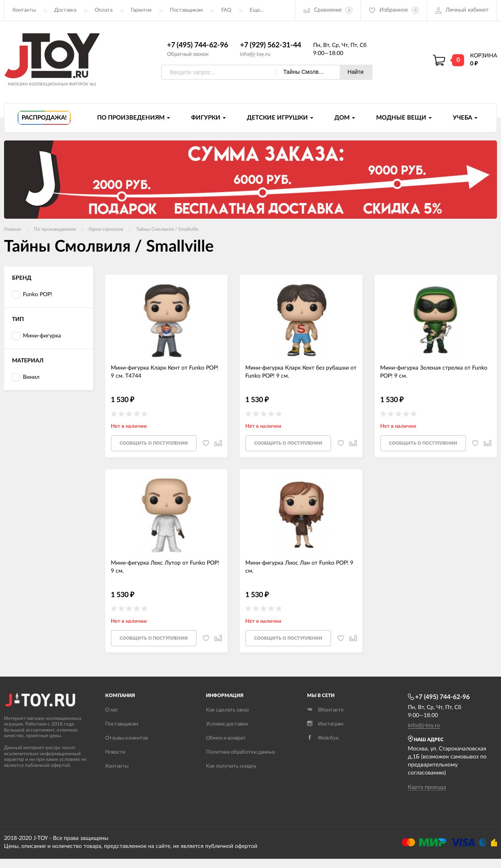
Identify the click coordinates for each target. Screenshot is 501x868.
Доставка (65, 10)
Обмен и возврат (226, 738)
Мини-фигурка (37, 336)
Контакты (24, 10)
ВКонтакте (325, 710)
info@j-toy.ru (255, 54)
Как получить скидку (231, 766)
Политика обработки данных (240, 752)
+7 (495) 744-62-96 (198, 45)
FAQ (226, 10)
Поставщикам (186, 10)
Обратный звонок (188, 54)
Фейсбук (323, 738)
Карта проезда (427, 787)
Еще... (257, 10)
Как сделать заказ (227, 710)
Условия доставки (227, 724)
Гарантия (141, 10)
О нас (112, 710)
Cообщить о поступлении (154, 443)
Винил (26, 377)
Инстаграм (325, 724)
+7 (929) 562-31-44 (271, 45)
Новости (115, 752)
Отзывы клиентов (126, 738)
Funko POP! (32, 295)
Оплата (104, 10)
